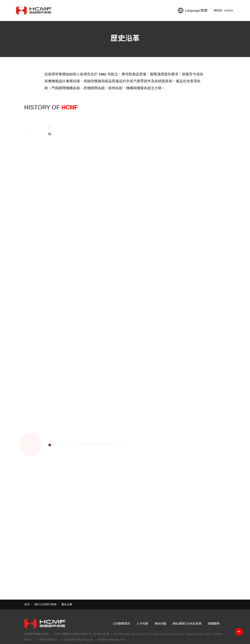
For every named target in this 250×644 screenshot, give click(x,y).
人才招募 (142, 624)
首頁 (27, 604)
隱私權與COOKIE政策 (187, 624)
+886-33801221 (48, 640)
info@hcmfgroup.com (111, 640)
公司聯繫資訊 (121, 624)
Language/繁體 (196, 10)
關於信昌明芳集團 (46, 604)
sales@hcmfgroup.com (79, 640)
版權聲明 (214, 624)
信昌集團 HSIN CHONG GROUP (34, 10)
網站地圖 (160, 624)
